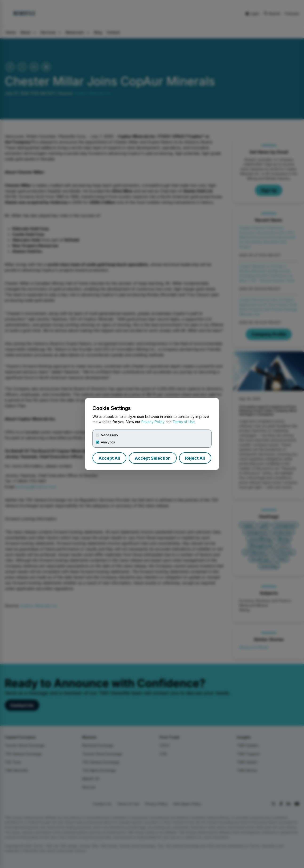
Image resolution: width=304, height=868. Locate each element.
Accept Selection (153, 458)
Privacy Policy (153, 422)
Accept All (109, 458)
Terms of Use (184, 422)
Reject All (195, 458)
